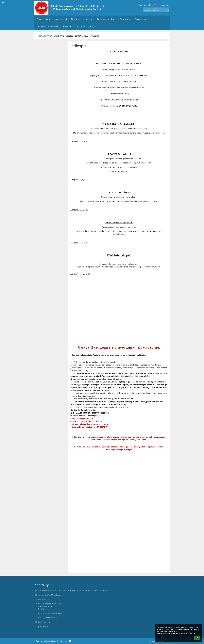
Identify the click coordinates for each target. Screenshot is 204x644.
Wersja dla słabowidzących (47, 641)
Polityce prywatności (188, 633)
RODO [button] (92, 26)
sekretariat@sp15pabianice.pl (51, 595)
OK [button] (197, 638)
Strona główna (44, 36)
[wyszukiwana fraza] (156, 10)
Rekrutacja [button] (125, 19)
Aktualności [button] (61, 19)
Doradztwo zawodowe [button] (48, 26)
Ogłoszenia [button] (140, 19)
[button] (155, 5)
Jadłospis (94, 36)
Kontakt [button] (81, 26)
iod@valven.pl (44, 622)
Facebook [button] (68, 26)
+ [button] (141, 5)
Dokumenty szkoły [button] (106, 19)
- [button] (145, 5)
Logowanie (164, 5)
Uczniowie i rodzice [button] (82, 19)
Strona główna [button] (44, 19)
